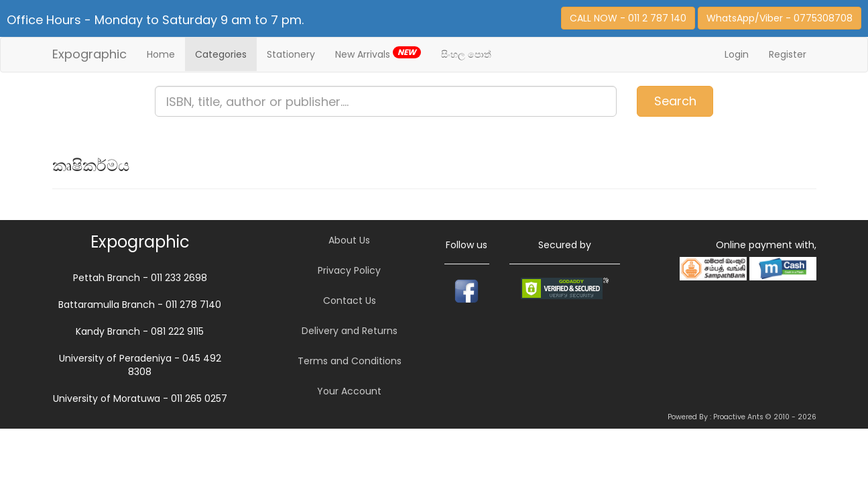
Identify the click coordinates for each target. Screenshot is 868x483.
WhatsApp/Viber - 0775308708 (780, 18)
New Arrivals (378, 54)
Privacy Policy (349, 270)
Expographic (89, 54)
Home (161, 54)
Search (675, 101)
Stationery (291, 54)
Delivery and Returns (350, 331)
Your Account (349, 391)
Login (737, 54)
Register (788, 54)
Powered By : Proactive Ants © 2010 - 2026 (742, 417)
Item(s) (818, 95)
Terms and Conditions (350, 361)
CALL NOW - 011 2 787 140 (628, 18)
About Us (349, 240)
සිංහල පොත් (466, 54)
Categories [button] (221, 54)
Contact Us (350, 301)
